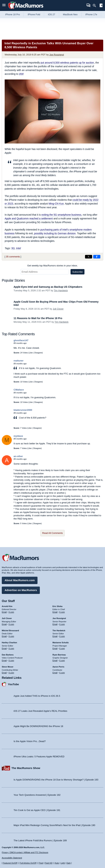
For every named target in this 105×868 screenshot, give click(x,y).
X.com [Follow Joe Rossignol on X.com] (62, 624)
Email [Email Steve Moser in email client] (4, 673)
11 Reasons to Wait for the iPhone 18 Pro (38, 318)
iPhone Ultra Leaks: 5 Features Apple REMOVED (39, 757)
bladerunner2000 (23, 410)
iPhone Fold (34, 14)
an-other (18, 456)
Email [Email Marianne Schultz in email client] (55, 648)
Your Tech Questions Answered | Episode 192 (37, 795)
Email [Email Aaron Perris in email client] (55, 673)
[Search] (96, 6)
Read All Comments (53, 533)
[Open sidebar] (101, 6)
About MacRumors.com (20, 580)
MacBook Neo (70, 14)
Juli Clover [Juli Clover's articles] (7, 618)
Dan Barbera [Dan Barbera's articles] (8, 655)
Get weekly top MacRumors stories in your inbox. (53, 266)
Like (31, 353)
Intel (18, 248)
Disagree (38, 353)
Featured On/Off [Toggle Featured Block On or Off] (10, 863)
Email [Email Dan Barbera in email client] (4, 660)
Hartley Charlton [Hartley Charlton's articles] (9, 643)
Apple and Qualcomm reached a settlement (29, 218)
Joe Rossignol (57, 55)
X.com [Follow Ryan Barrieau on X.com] (62, 660)
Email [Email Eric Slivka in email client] (55, 612)
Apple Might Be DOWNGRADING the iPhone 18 (38, 726)
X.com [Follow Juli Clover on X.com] (11, 624)
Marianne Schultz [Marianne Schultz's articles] (61, 643)
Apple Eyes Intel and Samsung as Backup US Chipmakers (48, 287)
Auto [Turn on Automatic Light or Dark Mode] (57, 863)
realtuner (19, 361)
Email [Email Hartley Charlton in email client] (4, 648)
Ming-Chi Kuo (56, 204)
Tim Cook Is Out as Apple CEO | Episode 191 (37, 810)
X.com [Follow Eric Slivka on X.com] (62, 612)
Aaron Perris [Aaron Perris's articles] (58, 667)
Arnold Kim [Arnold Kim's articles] (7, 606)
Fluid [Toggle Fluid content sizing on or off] (41, 863)
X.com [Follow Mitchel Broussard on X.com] (11, 636)
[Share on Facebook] (97, 257)
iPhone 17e (91, 14)
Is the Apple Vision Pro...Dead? (30, 741)
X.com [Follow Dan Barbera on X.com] (11, 660)
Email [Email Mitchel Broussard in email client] (4, 636)
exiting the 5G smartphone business (61, 215)
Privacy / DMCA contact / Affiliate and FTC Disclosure (25, 852)
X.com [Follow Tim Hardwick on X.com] (62, 636)
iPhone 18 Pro (12, 14)
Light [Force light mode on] (63, 863)
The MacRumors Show (26, 768)
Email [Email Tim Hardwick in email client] (55, 636)
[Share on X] (89, 257)
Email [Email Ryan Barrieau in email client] (55, 660)
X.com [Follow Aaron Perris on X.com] (62, 673)
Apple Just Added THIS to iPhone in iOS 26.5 (37, 696)
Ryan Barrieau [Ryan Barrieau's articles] (59, 655)
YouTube (13, 684)
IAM (21, 74)
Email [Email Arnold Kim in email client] (4, 612)
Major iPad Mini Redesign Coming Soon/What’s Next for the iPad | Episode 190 (54, 825)
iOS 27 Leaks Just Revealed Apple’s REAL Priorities (40, 711)
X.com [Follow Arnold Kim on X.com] (11, 612)
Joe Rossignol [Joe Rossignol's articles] (59, 618)
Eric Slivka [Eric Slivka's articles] (57, 606)
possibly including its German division (55, 233)
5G (13, 248)
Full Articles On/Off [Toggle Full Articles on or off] (28, 863)
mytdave (18, 436)
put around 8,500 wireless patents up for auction (67, 63)
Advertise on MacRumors (21, 590)
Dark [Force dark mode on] (68, 863)
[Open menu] (4, 5)
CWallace (19, 390)
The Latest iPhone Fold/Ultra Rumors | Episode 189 (40, 840)
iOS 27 (52, 14)
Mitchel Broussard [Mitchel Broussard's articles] (10, 631)
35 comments (13, 257)
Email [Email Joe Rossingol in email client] (55, 624)
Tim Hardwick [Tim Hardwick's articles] (59, 631)
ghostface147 (21, 340)
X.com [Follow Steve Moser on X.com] (11, 673)
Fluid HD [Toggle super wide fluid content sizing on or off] (48, 863)
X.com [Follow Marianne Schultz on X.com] (62, 648)
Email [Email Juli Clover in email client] (4, 624)
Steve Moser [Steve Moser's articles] (8, 667)
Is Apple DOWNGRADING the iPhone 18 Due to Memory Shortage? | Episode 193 (56, 780)
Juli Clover (58, 309)
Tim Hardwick (61, 290)
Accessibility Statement (12, 858)
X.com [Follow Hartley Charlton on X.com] (11, 648)
